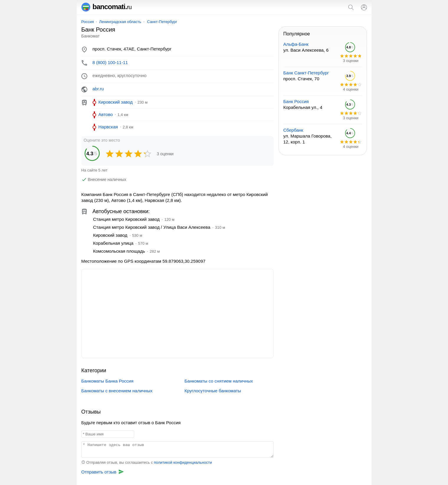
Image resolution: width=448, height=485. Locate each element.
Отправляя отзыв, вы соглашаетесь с (147, 462)
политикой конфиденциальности (183, 462)
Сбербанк (293, 130)
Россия (88, 22)
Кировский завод (116, 102)
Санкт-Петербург (162, 22)
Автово (106, 114)
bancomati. (107, 7)
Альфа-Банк (296, 44)
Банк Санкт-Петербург (306, 73)
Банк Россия (296, 101)
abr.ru (98, 89)
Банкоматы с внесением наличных (117, 391)
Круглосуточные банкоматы (213, 391)
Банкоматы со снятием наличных (219, 381)
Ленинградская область (120, 22)
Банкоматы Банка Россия (108, 381)
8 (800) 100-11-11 (110, 62)
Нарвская (108, 127)
